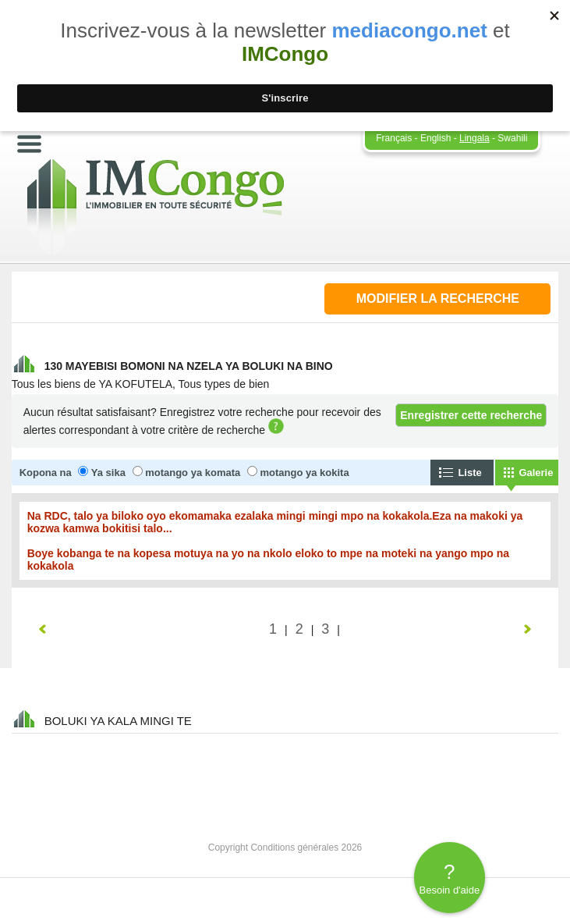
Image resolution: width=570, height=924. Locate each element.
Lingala (474, 138)
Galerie (536, 473)
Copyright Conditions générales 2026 (285, 848)
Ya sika (108, 473)
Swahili (512, 138)
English (435, 138)
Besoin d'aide (450, 878)
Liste (469, 473)
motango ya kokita (305, 473)
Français (394, 138)
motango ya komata (193, 473)
